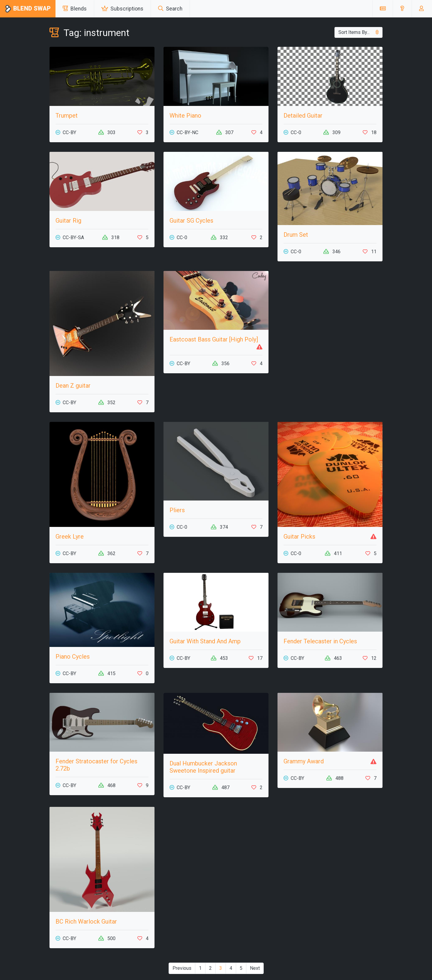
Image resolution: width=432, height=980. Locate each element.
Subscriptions (122, 9)
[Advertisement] (330, 313)
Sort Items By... (358, 32)
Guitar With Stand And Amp (205, 641)
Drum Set (296, 235)
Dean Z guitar (73, 386)
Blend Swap (28, 9)
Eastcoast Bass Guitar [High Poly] (214, 339)
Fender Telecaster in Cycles (320, 641)
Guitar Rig (68, 221)
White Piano (185, 116)
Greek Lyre (70, 537)
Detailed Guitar (303, 116)
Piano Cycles (73, 657)
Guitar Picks (299, 537)
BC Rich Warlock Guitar (86, 921)
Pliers (177, 510)
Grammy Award (304, 761)
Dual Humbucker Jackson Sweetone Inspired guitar (203, 767)
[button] (402, 9)
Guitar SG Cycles (191, 221)
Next (255, 968)
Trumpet (67, 116)
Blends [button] (75, 9)
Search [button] (170, 9)
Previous (182, 968)
